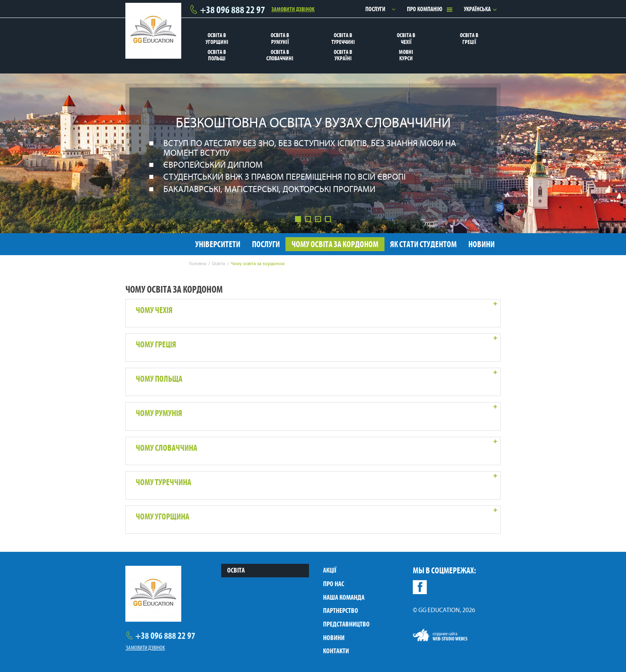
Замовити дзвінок (293, 9)
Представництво (346, 624)
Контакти (336, 651)
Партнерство (341, 611)
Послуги (375, 9)
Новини (334, 638)
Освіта (236, 570)
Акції (330, 570)
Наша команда (344, 597)
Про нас (334, 584)
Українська (477, 9)
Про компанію (425, 9)
